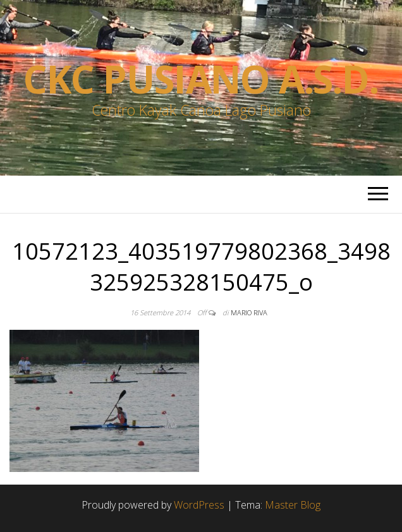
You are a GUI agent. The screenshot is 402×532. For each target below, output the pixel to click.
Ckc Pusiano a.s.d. (201, 79)
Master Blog (293, 505)
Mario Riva (249, 312)
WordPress (199, 505)
